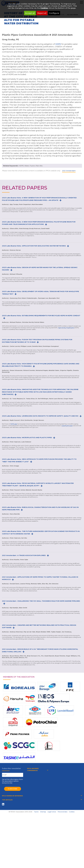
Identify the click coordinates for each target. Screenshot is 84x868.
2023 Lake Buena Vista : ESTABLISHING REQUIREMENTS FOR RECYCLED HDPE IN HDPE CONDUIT (41, 316)
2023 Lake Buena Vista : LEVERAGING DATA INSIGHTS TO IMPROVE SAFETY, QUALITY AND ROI (40, 416)
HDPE (58, 44)
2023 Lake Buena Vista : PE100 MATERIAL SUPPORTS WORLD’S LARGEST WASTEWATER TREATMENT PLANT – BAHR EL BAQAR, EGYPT (38, 484)
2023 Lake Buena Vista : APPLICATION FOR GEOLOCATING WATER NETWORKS (34, 246)
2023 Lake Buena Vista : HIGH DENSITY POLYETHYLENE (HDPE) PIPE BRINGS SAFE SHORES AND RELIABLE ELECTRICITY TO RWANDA (41, 365)
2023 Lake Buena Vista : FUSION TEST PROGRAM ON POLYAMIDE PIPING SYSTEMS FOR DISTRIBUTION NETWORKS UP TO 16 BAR (37, 341)
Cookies (44, 8)
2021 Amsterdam (69, 171)
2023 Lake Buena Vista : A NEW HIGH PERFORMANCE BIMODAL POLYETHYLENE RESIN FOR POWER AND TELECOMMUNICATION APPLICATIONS (39, 223)
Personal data (62, 812)
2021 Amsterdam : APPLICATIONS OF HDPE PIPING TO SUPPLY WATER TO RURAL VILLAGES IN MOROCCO (40, 578)
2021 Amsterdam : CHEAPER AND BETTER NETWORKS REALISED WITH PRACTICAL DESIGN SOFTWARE (39, 626)
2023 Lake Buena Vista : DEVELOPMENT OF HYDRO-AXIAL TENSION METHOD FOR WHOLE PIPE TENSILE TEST (40, 293)
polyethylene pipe (67, 426)
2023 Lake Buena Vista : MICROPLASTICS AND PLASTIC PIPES (27, 438)
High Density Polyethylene (66, 328)
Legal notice (52, 812)
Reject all (42, 13)
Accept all (30, 13)
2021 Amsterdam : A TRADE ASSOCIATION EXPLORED (24, 555)
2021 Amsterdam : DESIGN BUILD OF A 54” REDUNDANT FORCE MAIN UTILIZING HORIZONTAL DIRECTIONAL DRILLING (40, 650)
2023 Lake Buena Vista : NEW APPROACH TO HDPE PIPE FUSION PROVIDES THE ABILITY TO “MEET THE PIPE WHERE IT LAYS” (39, 460)
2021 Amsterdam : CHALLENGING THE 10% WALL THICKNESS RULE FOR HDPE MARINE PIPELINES (41, 601)
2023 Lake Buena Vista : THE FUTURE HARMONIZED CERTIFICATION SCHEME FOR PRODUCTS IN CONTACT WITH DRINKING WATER (41, 532)
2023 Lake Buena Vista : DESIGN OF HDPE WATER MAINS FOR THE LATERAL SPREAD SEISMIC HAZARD (40, 269)
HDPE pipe (14, 424)
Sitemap (43, 812)
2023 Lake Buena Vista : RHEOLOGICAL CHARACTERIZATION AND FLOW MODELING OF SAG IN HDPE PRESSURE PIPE (40, 508)
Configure (54, 13)
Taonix (36, 812)
